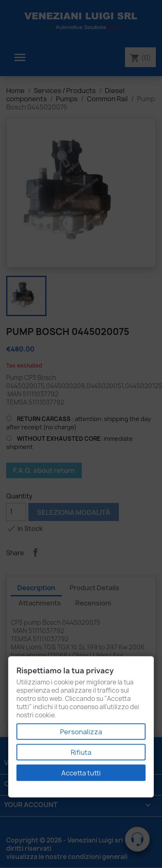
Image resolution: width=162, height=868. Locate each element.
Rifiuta (81, 752)
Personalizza (81, 732)
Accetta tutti (81, 773)
